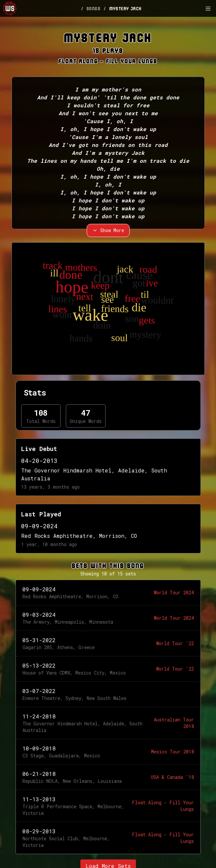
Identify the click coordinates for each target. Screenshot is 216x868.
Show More (108, 230)
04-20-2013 (39, 461)
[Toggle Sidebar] (208, 9)
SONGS (94, 9)
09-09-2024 (39, 526)
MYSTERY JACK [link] (126, 9)
